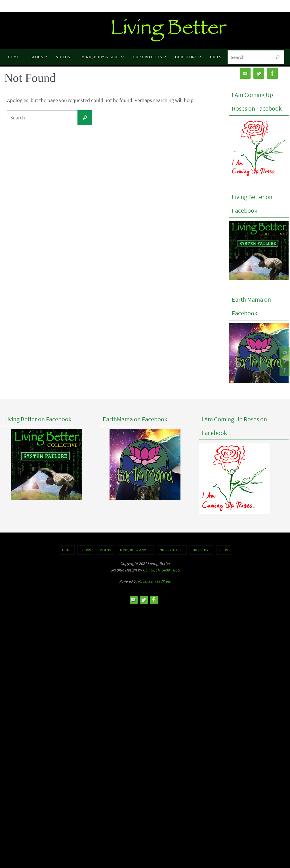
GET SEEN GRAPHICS (161, 570)
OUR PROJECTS (172, 550)
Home (67, 550)
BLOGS (86, 550)
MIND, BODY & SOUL (135, 550)
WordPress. (163, 581)
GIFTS (224, 550)
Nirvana (144, 581)
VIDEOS (105, 550)
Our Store (202, 550)
